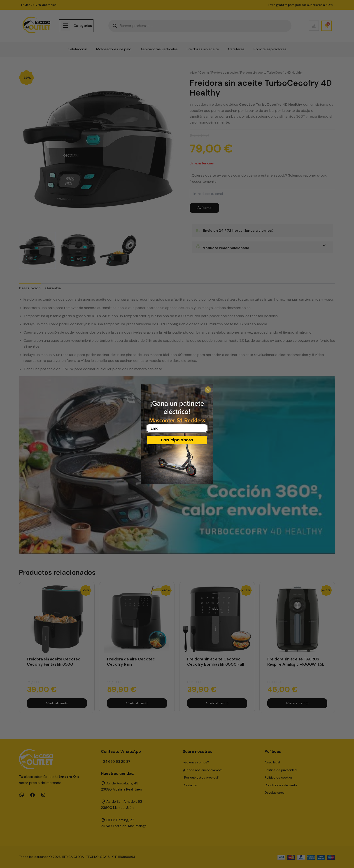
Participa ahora (177, 440)
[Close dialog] (208, 390)
